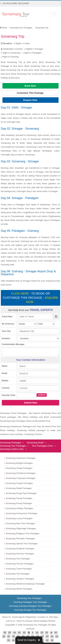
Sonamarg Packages (11, 443)
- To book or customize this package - (30, 298)
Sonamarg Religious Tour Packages (23, 533)
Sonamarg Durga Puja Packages (21, 493)
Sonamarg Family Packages (19, 498)
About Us (6, 617)
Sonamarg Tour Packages (13, 446)
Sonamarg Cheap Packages (19, 468)
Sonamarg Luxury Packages (19, 518)
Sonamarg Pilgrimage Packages (21, 528)
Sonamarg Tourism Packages (20, 564)
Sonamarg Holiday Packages (20, 508)
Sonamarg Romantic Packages (20, 539)
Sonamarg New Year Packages (20, 523)
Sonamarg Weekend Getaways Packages (25, 584)
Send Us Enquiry (25, 621)
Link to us (10, 621)
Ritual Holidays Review (44, 621)
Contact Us (43, 617)
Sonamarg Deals (35, 443)
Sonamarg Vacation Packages (20, 579)
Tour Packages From (42, 446)
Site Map (54, 617)
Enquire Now (30, 100)
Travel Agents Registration (24, 617)
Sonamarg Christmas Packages (21, 473)
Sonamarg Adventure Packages (21, 458)
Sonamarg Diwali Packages (19, 488)
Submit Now (30, 403)
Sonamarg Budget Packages (19, 463)
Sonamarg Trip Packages (18, 574)
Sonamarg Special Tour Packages (22, 544)
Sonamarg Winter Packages (19, 589)
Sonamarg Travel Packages (19, 569)
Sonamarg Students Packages (20, 549)
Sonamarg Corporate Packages (21, 478)
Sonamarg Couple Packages (19, 483)
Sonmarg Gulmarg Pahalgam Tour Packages (30, 606)
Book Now (30, 86)
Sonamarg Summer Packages (20, 554)
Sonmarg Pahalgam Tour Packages (30, 602)
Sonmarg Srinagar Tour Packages (30, 610)
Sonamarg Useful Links (12, 449)
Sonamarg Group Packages (19, 503)
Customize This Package (30, 93)
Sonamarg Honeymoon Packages (22, 513)
